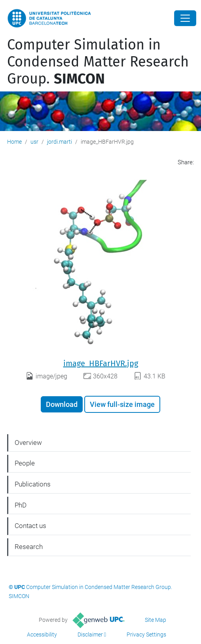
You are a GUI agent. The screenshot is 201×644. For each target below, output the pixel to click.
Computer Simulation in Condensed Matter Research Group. (98, 62)
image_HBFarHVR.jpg (101, 363)
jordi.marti (60, 142)
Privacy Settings (146, 635)
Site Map (155, 620)
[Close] (185, 18)
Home (14, 142)
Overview (28, 443)
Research (29, 547)
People (25, 463)
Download (62, 404)
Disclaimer (90, 635)
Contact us (30, 526)
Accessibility (42, 635)
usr (34, 142)
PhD (21, 505)
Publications (33, 484)
